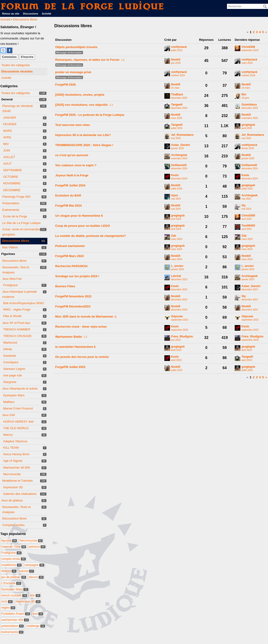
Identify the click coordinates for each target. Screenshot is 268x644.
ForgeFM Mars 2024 (70, 256)
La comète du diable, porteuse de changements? (91, 236)
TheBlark (177, 95)
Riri (244, 95)
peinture (37, 547)
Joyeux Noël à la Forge (72, 175)
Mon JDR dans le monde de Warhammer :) (86, 316)
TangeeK (177, 105)
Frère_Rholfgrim (182, 337)
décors (36, 577)
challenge (36, 626)
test (38, 614)
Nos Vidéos (10, 247)
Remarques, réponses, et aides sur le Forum (87, 60)
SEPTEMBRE (13, 170)
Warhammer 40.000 (17, 468)
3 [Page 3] (257, 32)
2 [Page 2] (254, 32)
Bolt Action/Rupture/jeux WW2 (24, 303)
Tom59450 (248, 226)
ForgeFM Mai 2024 (69, 206)
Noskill (176, 60)
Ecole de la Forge (15, 216)
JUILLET (9, 157)
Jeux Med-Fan (12, 279)
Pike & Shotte (13, 316)
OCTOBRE (11, 177)
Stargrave (10, 382)
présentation (13, 626)
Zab (174, 236)
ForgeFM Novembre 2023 (74, 296)
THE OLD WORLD (16, 428)
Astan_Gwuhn (181, 145)
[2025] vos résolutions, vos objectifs (82, 105)
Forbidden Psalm (16, 614)
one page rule (13, 375)
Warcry (8, 435)
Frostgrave (11, 285)
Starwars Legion (14, 369)
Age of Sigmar (13, 461)
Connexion (9, 57)
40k (35, 595)
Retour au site (11, 14)
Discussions (31, 14)
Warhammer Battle (69, 337)
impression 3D (28, 601)
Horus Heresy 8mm (16, 454)
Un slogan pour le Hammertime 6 (79, 216)
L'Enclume (11, 583)
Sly (244, 206)
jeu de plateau (14, 577)
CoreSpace (11, 362)
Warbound (10, 343)
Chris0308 (248, 47)
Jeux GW (9, 415)
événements (13, 632)
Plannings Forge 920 (16, 197)
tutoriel (27, 571)
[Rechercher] (265, 7)
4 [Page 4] (260, 32)
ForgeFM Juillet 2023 (70, 367)
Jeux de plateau (12, 500)
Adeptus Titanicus (15, 441)
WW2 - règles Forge (17, 309)
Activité (46, 14)
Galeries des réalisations (20, 494)
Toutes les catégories (16, 65)
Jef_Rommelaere (182, 135)
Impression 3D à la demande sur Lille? (83, 135)
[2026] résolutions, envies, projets (80, 95)
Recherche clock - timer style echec (81, 327)
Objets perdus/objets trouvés (76, 47)
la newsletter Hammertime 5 (75, 347)
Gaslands (10, 356)
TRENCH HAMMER (17, 329)
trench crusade (14, 595)
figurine (9, 540)
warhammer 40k (15, 620)
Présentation (11, 203)
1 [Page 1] (251, 32)
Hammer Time (14, 547)
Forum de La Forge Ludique (83, 6)
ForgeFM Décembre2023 (73, 306)
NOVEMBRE (12, 183)
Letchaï (176, 276)
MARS (8, 131)
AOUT (8, 164)
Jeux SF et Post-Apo (16, 323)
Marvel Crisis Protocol (18, 408)
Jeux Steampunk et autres (20, 388)
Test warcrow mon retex (73, 125)
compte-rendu (14, 559)
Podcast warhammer (70, 246)
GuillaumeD (179, 165)
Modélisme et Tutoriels (18, 481)
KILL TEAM (11, 448)
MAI (6, 144)
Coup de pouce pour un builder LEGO (83, 226)
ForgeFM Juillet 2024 (70, 185)
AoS (7, 601)
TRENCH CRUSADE (17, 336)
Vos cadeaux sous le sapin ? (76, 165)
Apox (175, 195)
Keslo (175, 175)
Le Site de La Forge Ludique (22, 223)
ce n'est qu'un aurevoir (72, 155)
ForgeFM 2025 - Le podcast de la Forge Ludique (90, 115)
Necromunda (12, 474)
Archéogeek (179, 155)
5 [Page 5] (263, 32)
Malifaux (9, 402)
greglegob (248, 125)
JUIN (7, 150)
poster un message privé (73, 72)
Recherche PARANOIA (72, 266)
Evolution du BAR (68, 195)
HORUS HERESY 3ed (18, 422)
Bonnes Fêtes (65, 286)
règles (8, 608)
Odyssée (177, 316)
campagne (34, 565)
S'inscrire (27, 57)
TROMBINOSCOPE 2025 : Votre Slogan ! (84, 145)
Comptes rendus (13, 525)
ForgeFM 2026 (66, 85)
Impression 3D (13, 487)
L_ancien (177, 266)
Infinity (8, 349)
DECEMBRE (12, 190)
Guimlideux (249, 105)
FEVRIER (10, 124)
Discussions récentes (17, 71)
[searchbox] (247, 6)
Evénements (11, 210)
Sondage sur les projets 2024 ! (77, 276)
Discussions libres (16, 241)
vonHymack (179, 47)
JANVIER (10, 118)
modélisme (12, 565)
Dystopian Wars (14, 395)
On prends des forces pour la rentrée (82, 357)
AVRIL (8, 137)
